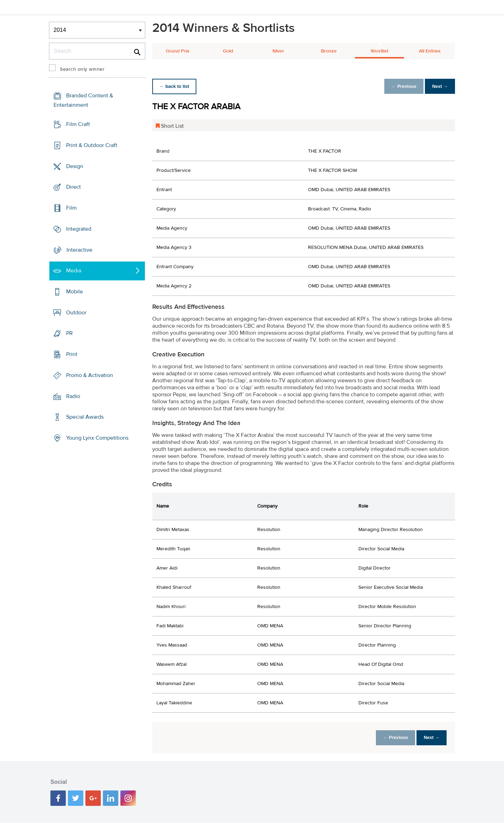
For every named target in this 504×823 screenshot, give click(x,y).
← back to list (176, 86)
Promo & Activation (90, 375)
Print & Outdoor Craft (92, 145)
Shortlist (379, 51)
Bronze (329, 51)
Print (72, 354)
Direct (73, 187)
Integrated (79, 229)
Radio (73, 396)
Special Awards (85, 417)
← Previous (400, 86)
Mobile (75, 292)
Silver (278, 51)
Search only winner (82, 69)
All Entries (430, 51)
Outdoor (76, 313)
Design (75, 166)
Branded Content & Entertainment (83, 100)
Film (71, 208)
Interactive (79, 250)
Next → (439, 86)
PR (69, 333)
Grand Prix (178, 51)
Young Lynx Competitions (97, 438)
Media (74, 271)
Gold (228, 51)
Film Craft (78, 124)
